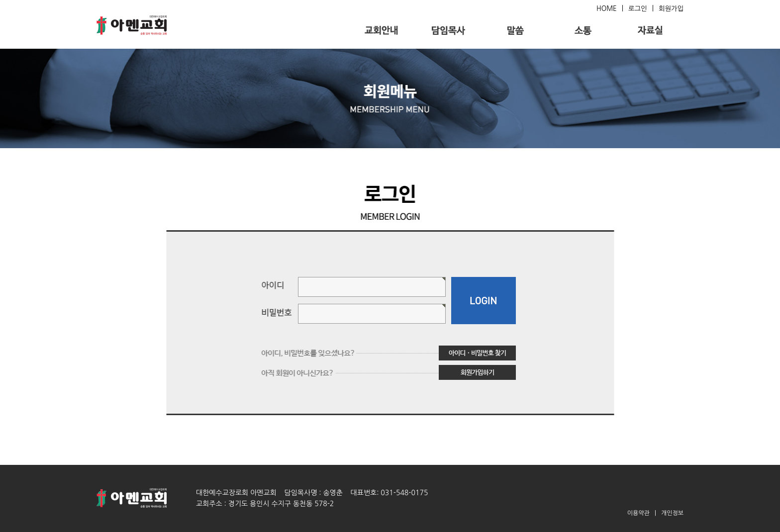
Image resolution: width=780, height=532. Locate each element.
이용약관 (638, 513)
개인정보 (672, 513)
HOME (607, 9)
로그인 (638, 9)
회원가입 (671, 9)
